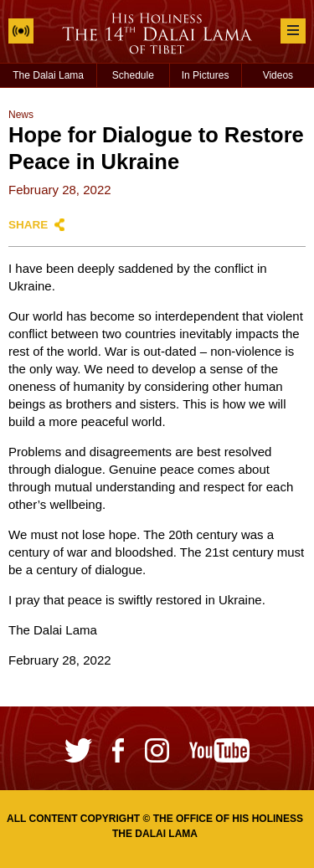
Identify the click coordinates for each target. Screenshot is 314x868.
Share (28, 225)
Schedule (133, 75)
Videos (278, 75)
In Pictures (206, 75)
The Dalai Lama (48, 75)
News (21, 115)
